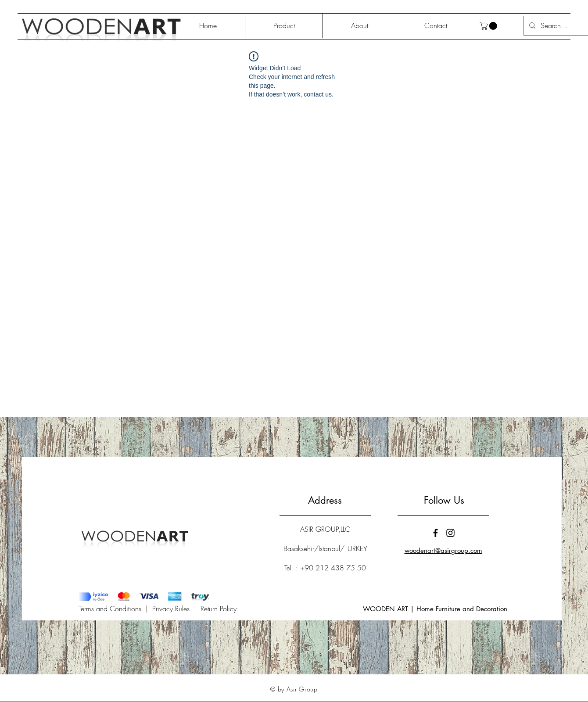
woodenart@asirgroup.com (443, 550)
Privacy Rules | (176, 609)
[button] (489, 26)
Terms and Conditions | (115, 609)
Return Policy (219, 609)
